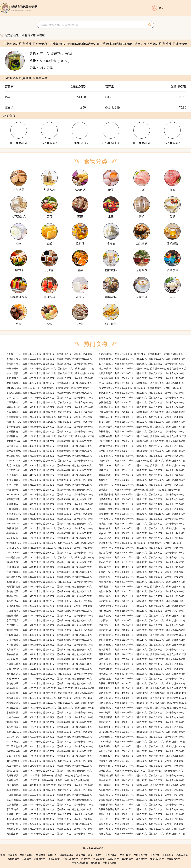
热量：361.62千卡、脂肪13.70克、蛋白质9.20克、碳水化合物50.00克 (50, 582)
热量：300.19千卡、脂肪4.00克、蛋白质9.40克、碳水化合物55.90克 (141, 751)
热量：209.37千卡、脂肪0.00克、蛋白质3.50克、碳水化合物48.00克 (141, 766)
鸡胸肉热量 (182, 855)
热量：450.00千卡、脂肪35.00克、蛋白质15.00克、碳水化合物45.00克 (50, 708)
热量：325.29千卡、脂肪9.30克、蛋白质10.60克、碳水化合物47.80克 (50, 630)
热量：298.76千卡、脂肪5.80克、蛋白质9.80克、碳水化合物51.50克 (141, 727)
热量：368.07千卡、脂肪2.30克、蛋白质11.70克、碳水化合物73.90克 (50, 354)
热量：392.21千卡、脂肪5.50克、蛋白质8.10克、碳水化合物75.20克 (49, 654)
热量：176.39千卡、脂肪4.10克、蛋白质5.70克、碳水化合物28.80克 (141, 780)
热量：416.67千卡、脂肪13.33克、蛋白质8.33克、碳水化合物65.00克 (50, 528)
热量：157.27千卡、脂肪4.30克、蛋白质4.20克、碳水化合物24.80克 (49, 683)
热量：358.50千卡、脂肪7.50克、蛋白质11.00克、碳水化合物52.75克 (50, 553)
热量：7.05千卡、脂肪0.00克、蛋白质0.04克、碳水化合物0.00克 (139, 490)
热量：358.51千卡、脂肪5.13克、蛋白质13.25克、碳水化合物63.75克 (142, 359)
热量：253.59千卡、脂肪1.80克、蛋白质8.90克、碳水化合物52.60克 (141, 664)
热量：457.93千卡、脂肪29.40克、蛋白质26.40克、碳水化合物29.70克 (50, 436)
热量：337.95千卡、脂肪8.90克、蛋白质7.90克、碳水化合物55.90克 (141, 761)
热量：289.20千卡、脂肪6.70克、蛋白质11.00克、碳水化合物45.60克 (50, 606)
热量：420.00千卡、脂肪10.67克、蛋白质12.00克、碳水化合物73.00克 (50, 557)
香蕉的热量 (13, 859)
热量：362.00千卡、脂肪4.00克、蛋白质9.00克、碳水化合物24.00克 (49, 393)
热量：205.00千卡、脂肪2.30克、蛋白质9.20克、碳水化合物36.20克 (141, 373)
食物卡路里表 (140, 855)
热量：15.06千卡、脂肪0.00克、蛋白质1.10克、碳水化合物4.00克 (48, 775)
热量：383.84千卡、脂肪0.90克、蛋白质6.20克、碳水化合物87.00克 (49, 611)
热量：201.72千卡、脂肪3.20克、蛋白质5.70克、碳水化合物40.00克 (141, 800)
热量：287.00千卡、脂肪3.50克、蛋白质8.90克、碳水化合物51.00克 (141, 431)
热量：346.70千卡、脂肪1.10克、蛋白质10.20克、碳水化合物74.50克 (50, 834)
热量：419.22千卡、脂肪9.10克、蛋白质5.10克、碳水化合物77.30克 (141, 567)
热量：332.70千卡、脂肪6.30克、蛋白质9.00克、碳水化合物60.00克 (49, 456)
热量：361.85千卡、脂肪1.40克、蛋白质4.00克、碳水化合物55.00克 (49, 635)
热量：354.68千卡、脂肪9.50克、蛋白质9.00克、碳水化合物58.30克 (49, 446)
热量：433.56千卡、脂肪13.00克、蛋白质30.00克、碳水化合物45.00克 (50, 543)
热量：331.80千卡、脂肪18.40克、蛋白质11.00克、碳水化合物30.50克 (50, 373)
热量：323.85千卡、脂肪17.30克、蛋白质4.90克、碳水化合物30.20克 (50, 402)
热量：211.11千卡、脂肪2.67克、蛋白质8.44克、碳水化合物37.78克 (141, 504)
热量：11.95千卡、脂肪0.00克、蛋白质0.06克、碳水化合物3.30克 (140, 543)
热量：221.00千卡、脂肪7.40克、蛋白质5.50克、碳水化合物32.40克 (49, 499)
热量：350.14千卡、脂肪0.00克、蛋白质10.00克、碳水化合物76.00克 (50, 514)
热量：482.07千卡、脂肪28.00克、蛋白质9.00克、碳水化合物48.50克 (142, 451)
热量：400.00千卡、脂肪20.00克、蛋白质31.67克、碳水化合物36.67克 (143, 698)
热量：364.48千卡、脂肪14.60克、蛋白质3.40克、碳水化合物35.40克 (50, 422)
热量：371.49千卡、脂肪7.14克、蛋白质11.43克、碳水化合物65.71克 (142, 582)
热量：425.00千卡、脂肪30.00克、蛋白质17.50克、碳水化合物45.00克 (50, 693)
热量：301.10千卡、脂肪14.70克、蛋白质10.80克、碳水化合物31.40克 (143, 369)
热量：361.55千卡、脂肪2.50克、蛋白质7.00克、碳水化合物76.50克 (141, 475)
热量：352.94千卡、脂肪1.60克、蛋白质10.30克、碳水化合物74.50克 (50, 829)
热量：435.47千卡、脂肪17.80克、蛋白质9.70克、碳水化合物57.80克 (50, 790)
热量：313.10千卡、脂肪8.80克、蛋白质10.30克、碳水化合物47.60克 (50, 712)
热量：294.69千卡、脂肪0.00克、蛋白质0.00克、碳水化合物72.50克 (141, 378)
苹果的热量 (54, 859)
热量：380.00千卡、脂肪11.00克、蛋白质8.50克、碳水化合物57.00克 (50, 761)
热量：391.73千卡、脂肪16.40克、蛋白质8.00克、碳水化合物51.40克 (142, 785)
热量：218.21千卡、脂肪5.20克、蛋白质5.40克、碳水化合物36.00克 (141, 407)
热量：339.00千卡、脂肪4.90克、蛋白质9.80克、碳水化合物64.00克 (141, 712)
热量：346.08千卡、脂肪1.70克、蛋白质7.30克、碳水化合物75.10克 (141, 398)
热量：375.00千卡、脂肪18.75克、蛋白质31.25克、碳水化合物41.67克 (143, 708)
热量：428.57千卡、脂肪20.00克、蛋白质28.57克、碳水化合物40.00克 (50, 688)
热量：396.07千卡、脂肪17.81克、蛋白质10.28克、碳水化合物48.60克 (143, 654)
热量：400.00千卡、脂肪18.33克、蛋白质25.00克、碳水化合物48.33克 (50, 703)
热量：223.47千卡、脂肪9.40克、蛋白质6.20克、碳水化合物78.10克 (141, 809)
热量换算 (81, 855)
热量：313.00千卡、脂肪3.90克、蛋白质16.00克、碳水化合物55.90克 (50, 504)
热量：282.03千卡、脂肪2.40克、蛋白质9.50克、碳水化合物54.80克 (141, 524)
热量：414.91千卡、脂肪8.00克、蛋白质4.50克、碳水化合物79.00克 (49, 572)
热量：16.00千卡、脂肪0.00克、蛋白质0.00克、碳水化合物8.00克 (48, 388)
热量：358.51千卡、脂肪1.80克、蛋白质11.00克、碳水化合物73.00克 (50, 519)
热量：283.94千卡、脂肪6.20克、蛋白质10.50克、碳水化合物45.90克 (142, 683)
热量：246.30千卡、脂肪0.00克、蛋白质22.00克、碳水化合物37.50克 (50, 480)
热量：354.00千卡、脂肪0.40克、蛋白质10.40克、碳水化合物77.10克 (142, 528)
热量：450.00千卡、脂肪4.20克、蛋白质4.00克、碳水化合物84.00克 (49, 620)
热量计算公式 (66, 855)
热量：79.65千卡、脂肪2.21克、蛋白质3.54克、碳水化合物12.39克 (141, 354)
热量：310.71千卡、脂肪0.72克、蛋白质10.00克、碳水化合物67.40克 (50, 407)
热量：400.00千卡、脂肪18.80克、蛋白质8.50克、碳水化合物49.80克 (142, 427)
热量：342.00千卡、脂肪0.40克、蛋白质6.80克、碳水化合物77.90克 (49, 625)
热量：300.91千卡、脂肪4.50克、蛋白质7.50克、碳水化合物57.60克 (141, 446)
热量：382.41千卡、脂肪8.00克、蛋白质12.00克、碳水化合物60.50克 (50, 746)
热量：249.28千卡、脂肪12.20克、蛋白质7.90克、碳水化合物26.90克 (142, 412)
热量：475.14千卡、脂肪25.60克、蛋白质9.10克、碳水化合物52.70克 (142, 461)
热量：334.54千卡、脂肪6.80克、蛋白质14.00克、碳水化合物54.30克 (50, 494)
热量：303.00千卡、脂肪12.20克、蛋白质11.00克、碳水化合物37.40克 (50, 369)
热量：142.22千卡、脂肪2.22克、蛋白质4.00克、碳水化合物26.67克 (141, 562)
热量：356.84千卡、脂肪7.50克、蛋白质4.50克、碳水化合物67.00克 (49, 383)
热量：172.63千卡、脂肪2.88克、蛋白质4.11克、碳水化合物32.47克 (49, 562)
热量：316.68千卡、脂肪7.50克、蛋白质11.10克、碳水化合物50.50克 (50, 427)
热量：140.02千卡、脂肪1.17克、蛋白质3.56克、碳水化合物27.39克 (49, 659)
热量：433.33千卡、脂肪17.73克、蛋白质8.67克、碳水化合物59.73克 (142, 465)
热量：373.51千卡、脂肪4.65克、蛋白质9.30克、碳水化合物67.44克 (49, 650)
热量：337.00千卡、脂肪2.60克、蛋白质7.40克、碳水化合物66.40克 (141, 548)
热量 (90, 855)
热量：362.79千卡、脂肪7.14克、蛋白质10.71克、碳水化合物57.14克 (142, 640)
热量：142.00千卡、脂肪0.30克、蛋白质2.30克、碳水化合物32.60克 (141, 519)
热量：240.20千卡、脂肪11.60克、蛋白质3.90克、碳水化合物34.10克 (50, 417)
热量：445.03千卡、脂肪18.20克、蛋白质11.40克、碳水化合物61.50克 (143, 635)
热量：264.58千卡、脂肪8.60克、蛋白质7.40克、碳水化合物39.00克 (49, 824)
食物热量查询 (27, 855)
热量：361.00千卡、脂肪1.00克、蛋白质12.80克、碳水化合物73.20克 (50, 805)
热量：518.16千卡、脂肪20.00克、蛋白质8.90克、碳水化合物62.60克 (50, 785)
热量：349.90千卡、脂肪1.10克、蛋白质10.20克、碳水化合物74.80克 (142, 834)
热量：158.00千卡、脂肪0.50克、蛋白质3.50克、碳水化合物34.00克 (141, 611)
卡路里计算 (111, 855)
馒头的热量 (142, 859)
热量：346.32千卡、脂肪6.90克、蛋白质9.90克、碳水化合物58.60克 (49, 591)
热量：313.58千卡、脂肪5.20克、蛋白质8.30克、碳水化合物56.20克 (141, 509)
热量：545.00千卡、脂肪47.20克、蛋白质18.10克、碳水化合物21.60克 (143, 436)
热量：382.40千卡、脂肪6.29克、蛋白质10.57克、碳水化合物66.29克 (50, 732)
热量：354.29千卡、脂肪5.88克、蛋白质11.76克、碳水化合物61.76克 (50, 645)
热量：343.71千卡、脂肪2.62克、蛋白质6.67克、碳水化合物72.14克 (49, 490)
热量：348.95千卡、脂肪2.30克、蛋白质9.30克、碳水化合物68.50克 (141, 494)
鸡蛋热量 (86, 859)
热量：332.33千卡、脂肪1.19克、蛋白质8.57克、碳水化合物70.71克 (141, 485)
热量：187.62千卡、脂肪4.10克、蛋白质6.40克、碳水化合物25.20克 (141, 456)
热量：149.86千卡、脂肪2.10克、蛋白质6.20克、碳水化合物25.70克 (49, 809)
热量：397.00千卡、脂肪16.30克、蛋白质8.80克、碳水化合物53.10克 (142, 383)
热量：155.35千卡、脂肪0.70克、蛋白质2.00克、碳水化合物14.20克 (141, 790)
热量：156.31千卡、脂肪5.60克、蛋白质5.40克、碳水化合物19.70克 (141, 596)
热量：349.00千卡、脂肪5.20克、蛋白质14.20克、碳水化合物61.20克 (142, 616)
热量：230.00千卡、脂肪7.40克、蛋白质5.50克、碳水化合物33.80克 (141, 499)
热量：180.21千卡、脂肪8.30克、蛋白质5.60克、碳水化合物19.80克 (49, 727)
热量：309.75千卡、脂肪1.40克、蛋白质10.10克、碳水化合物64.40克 (142, 514)
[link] (12, 35)
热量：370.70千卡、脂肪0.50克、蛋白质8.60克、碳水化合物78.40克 (49, 751)
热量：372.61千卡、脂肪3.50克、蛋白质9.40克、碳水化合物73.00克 (141, 393)
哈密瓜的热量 (157, 859)
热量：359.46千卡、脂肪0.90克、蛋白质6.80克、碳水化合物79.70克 (49, 465)
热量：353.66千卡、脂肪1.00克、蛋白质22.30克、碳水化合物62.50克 (142, 480)
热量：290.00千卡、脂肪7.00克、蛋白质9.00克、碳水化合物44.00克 (141, 737)
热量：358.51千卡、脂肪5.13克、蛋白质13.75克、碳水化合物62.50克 (50, 364)
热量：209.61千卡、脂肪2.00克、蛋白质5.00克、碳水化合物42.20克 (141, 577)
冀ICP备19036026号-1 (94, 848)
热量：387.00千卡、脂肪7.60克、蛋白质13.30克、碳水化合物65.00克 (142, 659)
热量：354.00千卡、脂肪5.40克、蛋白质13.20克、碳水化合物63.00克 (50, 616)
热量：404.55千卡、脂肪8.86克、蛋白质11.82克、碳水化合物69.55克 (142, 674)
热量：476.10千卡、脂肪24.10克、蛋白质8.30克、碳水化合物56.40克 (142, 587)
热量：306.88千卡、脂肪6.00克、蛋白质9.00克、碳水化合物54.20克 (49, 451)
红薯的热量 (113, 859)
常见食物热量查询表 (46, 855)
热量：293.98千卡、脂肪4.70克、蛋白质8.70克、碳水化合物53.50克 (49, 441)
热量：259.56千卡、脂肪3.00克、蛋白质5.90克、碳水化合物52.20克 (49, 577)
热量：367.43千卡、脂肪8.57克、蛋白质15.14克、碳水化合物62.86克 (50, 717)
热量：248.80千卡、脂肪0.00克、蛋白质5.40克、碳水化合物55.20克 (141, 417)
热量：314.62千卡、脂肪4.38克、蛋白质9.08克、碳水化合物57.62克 (141, 364)
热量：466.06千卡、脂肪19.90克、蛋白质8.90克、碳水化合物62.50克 (50, 548)
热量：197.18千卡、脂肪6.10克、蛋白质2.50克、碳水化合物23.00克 (49, 669)
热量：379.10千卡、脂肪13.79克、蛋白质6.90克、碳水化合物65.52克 (50, 461)
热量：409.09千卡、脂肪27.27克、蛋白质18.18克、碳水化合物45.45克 (143, 693)
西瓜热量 (95, 863)
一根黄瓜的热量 (80, 863)
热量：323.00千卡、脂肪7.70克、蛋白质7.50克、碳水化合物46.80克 (49, 587)
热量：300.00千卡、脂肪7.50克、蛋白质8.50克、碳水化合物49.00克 (49, 737)
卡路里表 (155, 855)
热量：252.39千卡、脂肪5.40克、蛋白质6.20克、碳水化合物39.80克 (141, 669)
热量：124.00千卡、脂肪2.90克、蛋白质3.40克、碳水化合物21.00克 (49, 524)
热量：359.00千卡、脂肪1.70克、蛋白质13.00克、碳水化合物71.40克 (142, 620)
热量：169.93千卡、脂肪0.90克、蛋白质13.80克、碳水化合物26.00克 (50, 819)
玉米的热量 (168, 855)
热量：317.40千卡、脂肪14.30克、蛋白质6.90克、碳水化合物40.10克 (50, 412)
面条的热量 (127, 859)
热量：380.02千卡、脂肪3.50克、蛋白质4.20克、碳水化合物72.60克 (49, 771)
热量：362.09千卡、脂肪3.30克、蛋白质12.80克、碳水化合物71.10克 (50, 398)
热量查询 (12, 855)
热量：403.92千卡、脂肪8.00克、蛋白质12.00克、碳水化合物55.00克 (50, 378)
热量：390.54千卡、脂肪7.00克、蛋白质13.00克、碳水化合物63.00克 (142, 606)
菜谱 (3, 855)
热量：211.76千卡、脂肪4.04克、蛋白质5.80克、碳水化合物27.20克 (141, 819)
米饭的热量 (40, 859)
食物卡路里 (125, 855)
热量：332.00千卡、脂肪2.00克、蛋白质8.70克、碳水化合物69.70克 (49, 533)
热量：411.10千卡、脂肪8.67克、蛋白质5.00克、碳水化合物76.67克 (49, 567)
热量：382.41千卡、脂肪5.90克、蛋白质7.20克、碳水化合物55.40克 (49, 664)
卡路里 (99, 855)
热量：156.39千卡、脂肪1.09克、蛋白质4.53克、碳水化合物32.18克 (141, 572)
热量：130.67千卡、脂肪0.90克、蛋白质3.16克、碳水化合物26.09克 (141, 533)
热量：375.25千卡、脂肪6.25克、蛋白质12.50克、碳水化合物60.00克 (142, 645)
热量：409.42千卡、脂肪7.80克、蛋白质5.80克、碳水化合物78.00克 (141, 402)
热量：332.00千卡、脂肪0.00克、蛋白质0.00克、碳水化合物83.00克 (49, 470)
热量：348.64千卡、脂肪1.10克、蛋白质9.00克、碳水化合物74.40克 (49, 475)
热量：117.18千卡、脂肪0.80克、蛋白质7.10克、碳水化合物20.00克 (141, 775)
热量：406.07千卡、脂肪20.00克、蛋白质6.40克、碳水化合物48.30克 (50, 814)
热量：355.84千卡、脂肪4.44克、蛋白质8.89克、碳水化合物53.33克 (141, 650)
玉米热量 (27, 859)
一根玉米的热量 (70, 859)
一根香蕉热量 (109, 863)
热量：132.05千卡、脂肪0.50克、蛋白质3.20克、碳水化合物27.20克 (49, 538)
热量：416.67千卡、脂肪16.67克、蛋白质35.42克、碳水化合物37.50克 (143, 703)
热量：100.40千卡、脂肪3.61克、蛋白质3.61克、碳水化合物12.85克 (49, 679)
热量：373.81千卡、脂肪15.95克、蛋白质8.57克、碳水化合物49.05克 (142, 732)
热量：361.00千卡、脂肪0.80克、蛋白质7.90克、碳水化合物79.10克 (49, 485)
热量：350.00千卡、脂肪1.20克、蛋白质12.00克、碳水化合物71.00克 (50, 742)
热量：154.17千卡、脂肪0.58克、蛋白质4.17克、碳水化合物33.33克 (141, 557)
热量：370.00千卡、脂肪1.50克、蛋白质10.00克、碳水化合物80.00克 (142, 756)
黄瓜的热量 (99, 859)
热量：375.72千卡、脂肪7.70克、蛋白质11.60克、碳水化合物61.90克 (50, 601)
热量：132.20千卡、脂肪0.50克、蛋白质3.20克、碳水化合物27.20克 (141, 538)
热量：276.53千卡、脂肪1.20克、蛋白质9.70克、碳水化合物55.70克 (49, 509)
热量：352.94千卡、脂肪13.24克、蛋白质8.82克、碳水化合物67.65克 (50, 698)
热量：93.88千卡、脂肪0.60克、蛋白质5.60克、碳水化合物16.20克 (141, 771)
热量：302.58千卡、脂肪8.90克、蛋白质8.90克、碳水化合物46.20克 (141, 717)
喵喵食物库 (12, 35)
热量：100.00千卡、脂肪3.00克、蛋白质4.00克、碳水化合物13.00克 (49, 359)
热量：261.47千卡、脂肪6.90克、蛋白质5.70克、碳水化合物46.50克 (49, 800)
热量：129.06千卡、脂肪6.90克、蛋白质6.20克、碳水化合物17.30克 (141, 795)
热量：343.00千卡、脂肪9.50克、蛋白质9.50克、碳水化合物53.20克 (141, 679)
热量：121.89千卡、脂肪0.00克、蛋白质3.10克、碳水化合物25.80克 (49, 756)
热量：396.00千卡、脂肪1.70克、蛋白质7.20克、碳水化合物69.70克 (141, 625)
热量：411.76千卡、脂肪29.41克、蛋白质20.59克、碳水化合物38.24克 (143, 688)
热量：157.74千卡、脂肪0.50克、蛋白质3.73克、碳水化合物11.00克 (141, 805)
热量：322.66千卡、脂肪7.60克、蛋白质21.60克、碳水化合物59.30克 (142, 746)
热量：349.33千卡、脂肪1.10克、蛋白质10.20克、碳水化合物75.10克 (142, 829)
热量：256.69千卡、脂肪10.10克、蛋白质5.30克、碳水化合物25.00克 (142, 441)
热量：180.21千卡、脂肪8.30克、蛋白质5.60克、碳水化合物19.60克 (49, 722)
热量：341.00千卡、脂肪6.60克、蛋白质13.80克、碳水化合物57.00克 (50, 431)
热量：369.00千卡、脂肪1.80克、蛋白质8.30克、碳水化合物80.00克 (49, 640)
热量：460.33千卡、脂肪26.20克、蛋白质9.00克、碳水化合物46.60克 (50, 674)
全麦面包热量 (174, 859)
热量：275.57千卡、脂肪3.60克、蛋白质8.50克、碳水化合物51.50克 (141, 553)
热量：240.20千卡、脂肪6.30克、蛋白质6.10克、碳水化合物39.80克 (141, 824)
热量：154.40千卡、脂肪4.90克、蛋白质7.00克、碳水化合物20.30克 (49, 766)
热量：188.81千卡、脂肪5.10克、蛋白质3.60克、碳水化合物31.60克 (49, 795)
